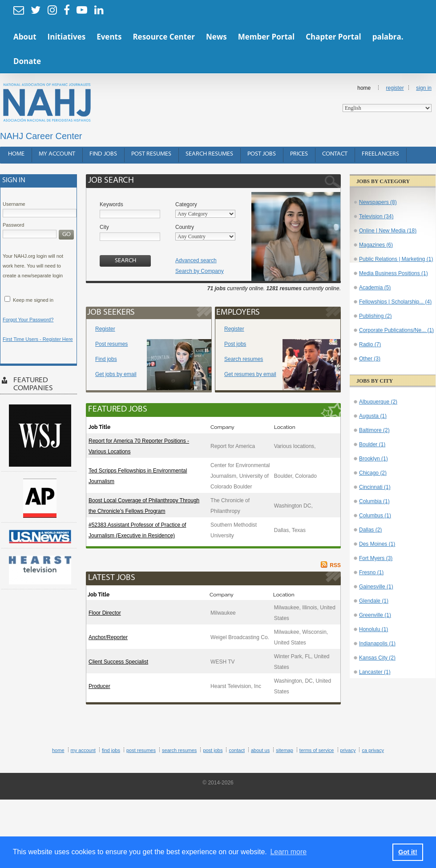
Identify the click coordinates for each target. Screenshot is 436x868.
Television (376, 216)
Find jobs (106, 359)
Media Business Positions (394, 273)
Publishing (375, 316)
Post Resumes (151, 154)
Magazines (376, 245)
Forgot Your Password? (28, 320)
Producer (99, 686)
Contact (335, 154)
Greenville (375, 615)
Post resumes (111, 344)
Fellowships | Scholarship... (395, 302)
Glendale (374, 601)
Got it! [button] (408, 852)
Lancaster (375, 672)
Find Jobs (103, 154)
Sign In (424, 88)
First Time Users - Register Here (38, 339)
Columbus (375, 516)
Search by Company (200, 271)
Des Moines (377, 544)
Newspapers (378, 202)
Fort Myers (376, 558)
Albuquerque (378, 402)
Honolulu (373, 629)
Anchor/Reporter (108, 637)
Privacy (348, 750)
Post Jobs (262, 154)
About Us (260, 750)
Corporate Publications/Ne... (396, 330)
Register (395, 88)
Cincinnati (375, 487)
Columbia (374, 501)
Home (387, 98)
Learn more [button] (288, 852)
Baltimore (374, 430)
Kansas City (377, 658)
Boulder (372, 444)
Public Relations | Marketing (396, 259)
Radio (370, 344)
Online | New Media (388, 231)
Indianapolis (377, 644)
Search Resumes (209, 154)
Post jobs (235, 344)
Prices (299, 154)
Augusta (373, 416)
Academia (375, 288)
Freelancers (380, 154)
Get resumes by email (250, 374)
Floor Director (105, 613)
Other (370, 359)
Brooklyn (373, 459)
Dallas (370, 530)
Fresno (371, 572)
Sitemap (285, 750)
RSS (335, 565)
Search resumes (244, 359)
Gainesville (376, 587)
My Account (57, 154)
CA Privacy (373, 750)
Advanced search (196, 260)
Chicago (373, 473)
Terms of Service (317, 750)
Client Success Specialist (118, 662)
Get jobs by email (116, 374)
